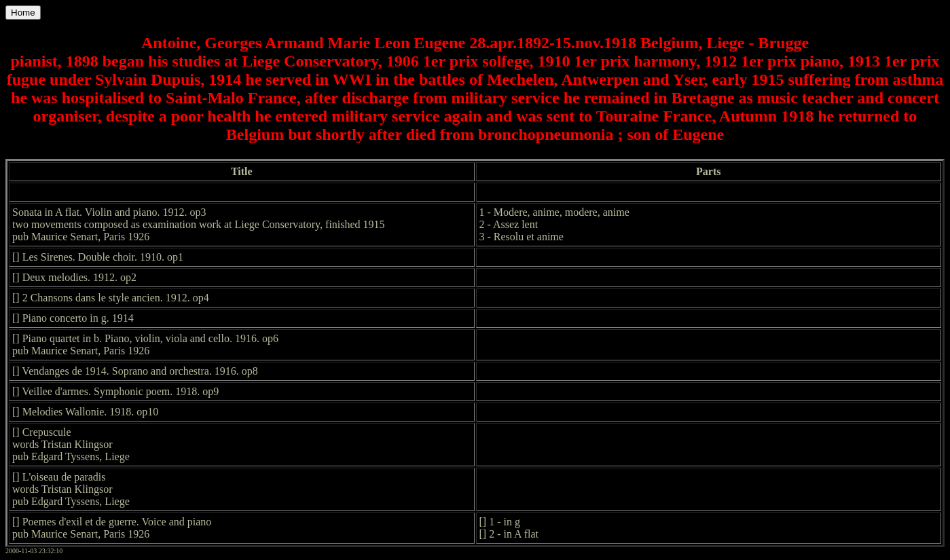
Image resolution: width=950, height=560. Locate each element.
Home (23, 13)
